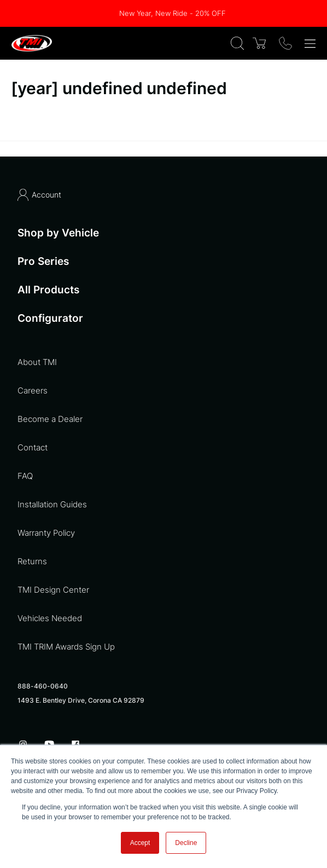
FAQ (25, 476)
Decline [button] (186, 843)
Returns (32, 561)
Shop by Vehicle (58, 233)
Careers (33, 390)
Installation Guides (52, 504)
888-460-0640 (43, 686)
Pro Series (43, 261)
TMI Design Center (53, 590)
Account (39, 195)
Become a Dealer (50, 419)
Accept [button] (140, 843)
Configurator (50, 319)
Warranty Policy (46, 533)
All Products (48, 290)
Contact (33, 447)
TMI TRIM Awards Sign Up (66, 647)
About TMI (37, 362)
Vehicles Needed (50, 618)
